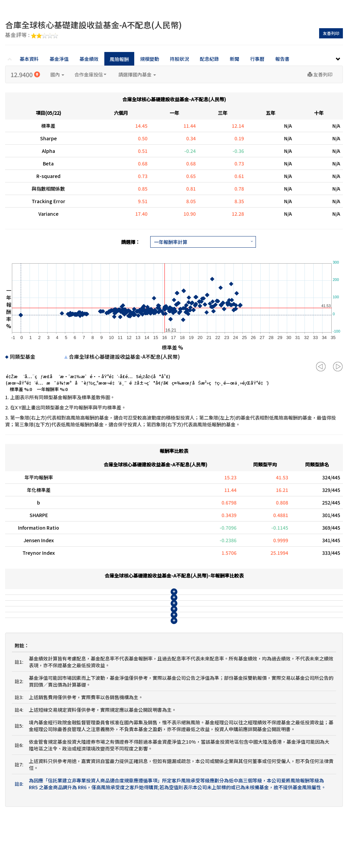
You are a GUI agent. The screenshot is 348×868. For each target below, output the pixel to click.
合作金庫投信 (90, 74)
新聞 (234, 59)
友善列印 (331, 33)
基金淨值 (59, 59)
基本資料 (29, 59)
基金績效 (89, 59)
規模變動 (150, 59)
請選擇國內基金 (137, 74)
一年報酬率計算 (171, 242)
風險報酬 (119, 59)
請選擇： (130, 242)
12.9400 (25, 74)
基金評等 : (32, 35)
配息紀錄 (209, 59)
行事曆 (257, 59)
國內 (57, 74)
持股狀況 (179, 59)
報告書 (282, 59)
